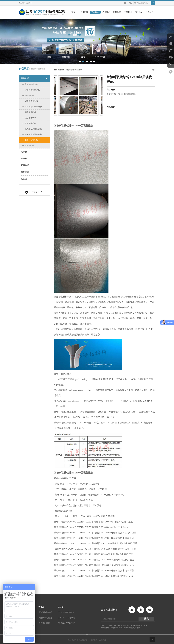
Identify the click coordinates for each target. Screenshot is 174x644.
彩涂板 (24, 152)
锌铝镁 (24, 179)
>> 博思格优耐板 (29, 112)
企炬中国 (102, 640)
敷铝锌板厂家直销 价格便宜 (119, 625)
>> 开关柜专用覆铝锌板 (32, 134)
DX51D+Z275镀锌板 (66, 612)
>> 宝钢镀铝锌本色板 (31, 90)
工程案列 (128, 12)
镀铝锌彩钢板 (44, 623)
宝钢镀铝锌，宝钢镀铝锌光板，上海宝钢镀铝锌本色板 (120, 628)
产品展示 (95, 12)
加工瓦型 (139, 12)
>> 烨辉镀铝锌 (28, 96)
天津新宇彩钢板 (45, 618)
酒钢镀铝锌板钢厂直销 (139, 625)
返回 (153, 70)
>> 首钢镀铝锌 (28, 146)
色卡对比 (106, 12)
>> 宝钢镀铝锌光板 (30, 84)
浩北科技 (84, 12)
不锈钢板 (25, 165)
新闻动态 (117, 12)
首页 (73, 12)
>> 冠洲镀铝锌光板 (30, 101)
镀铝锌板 (25, 78)
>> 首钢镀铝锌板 (29, 123)
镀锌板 (24, 159)
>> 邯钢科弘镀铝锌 (30, 140)
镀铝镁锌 (25, 172)
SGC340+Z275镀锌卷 (66, 618)
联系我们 (150, 12)
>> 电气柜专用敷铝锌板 (32, 129)
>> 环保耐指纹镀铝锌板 (32, 107)
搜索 (146, 619)
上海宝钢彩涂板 (45, 612)
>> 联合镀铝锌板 (29, 118)
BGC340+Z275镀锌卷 (67, 623)
